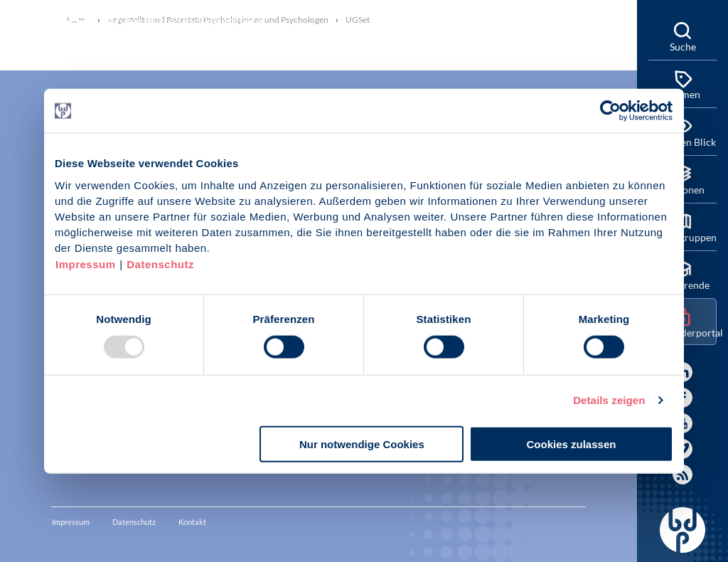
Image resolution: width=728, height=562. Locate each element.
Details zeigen (609, 400)
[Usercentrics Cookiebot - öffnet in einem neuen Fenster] (611, 111)
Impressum (86, 264)
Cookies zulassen (572, 444)
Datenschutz (160, 264)
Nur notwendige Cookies (362, 444)
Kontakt (192, 522)
